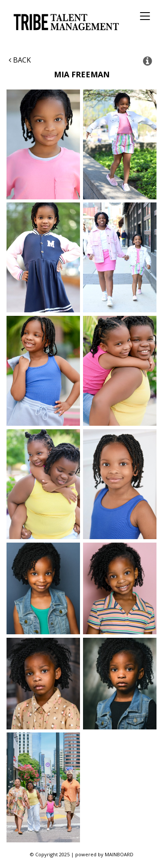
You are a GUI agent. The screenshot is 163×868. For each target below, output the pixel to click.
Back (20, 60)
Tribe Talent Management (65, 22)
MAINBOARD (119, 854)
